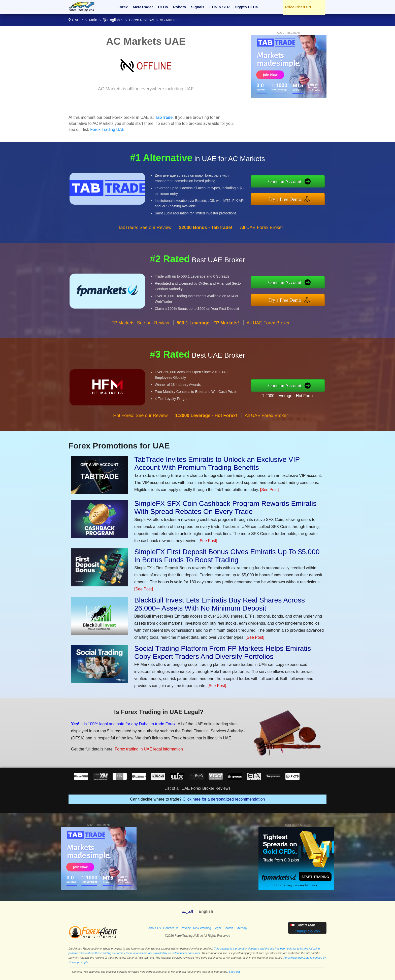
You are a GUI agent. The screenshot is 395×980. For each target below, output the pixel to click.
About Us (155, 928)
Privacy (186, 928)
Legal (217, 928)
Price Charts (299, 7)
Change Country (307, 931)
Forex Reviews (142, 20)
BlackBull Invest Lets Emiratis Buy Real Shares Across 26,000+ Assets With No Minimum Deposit (220, 604)
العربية (187, 911)
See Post (234, 972)
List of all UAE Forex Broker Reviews (197, 788)
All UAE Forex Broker (262, 232)
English (113, 20)
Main (93, 20)
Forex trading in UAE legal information (145, 748)
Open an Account (289, 182)
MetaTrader (143, 7)
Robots (179, 7)
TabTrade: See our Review (145, 232)
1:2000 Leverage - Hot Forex (292, 395)
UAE (76, 20)
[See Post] (270, 490)
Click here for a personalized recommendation (224, 799)
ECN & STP (219, 7)
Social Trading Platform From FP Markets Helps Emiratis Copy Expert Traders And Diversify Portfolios (223, 652)
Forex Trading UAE (107, 129)
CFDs (163, 7)
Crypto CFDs (246, 7)
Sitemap (241, 928)
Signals (198, 7)
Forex (123, 7)
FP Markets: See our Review (140, 327)
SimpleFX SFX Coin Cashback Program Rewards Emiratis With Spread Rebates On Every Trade (225, 507)
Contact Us (171, 928)
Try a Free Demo (289, 199)
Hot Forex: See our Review (140, 420)
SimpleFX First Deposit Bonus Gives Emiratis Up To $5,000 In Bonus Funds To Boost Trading (227, 556)
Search (228, 928)
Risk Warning (202, 928)
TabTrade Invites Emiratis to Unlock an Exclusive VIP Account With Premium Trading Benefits (217, 463)
